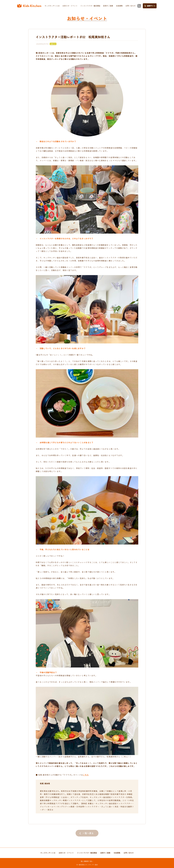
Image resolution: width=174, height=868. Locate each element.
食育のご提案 (108, 6)
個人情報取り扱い (87, 861)
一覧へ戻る (88, 833)
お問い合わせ (130, 6)
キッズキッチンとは (52, 6)
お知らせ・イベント (70, 6)
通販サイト (150, 6)
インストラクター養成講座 (90, 6)
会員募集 (119, 6)
